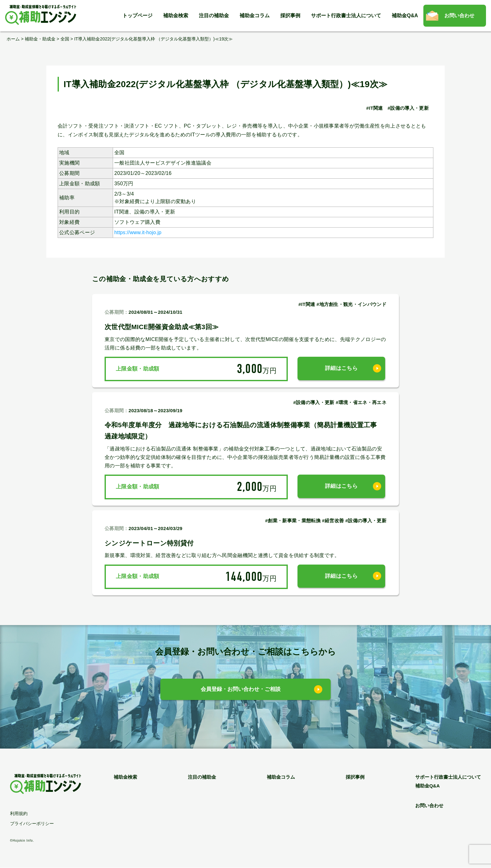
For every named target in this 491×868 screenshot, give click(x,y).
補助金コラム (255, 16)
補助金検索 (176, 16)
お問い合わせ (459, 16)
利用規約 (19, 814)
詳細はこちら (341, 368)
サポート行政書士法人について (346, 16)
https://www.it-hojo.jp (138, 232)
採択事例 (290, 16)
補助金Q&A (405, 16)
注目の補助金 (214, 16)
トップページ (137, 16)
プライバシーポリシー (32, 823)
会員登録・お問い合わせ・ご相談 (241, 690)
